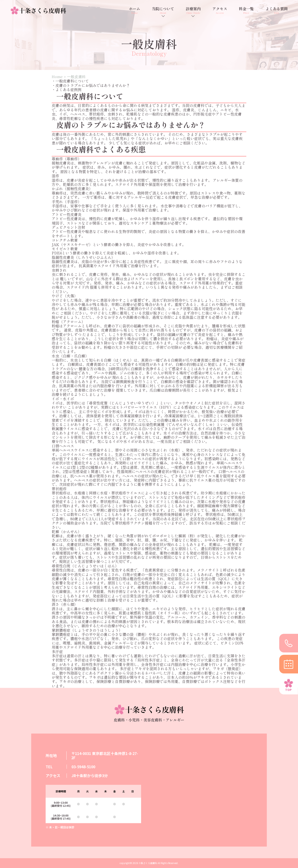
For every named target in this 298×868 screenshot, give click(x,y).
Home (57, 77)
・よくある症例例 (67, 89)
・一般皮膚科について (70, 81)
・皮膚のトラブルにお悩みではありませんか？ (91, 85)
